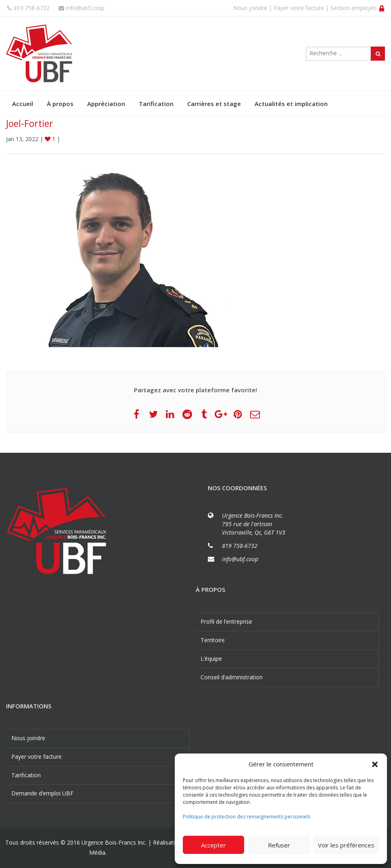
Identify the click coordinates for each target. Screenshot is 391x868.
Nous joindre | (253, 8)
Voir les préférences (346, 845)
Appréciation (106, 104)
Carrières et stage (214, 104)
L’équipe (211, 659)
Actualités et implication (291, 104)
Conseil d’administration (232, 677)
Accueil (23, 104)
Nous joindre (28, 738)
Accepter (213, 845)
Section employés (358, 8)
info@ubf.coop (82, 8)
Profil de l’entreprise (226, 621)
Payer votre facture (37, 757)
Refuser (279, 845)
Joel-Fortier (30, 123)
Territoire (213, 640)
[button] (375, 764)
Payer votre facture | (301, 8)
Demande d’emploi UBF (42, 793)
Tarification (156, 104)
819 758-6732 (28, 8)
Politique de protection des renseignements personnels (247, 817)
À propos (60, 104)
